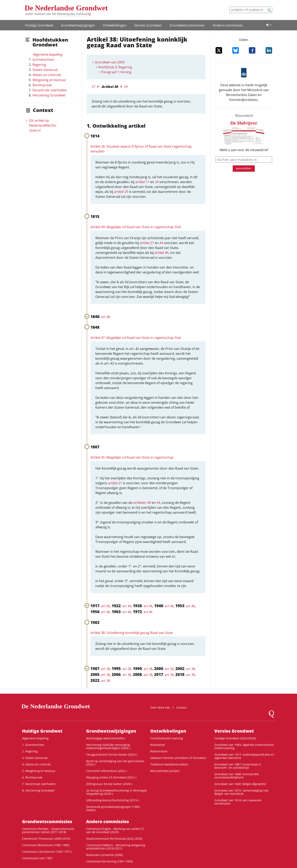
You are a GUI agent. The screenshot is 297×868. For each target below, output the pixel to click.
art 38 (106, 669)
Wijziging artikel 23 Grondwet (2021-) (111, 777)
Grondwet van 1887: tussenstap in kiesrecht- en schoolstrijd (238, 766)
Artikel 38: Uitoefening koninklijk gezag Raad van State (132, 633)
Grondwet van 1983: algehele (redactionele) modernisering (244, 746)
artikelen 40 (142, 503)
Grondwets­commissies (187, 25)
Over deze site (160, 707)
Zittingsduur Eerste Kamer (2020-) (109, 784)
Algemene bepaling (48, 54)
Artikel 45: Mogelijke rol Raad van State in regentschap (132, 457)
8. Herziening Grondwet (38, 790)
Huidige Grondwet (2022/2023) (235, 738)
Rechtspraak (42, 85)
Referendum (159, 751)
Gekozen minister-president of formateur (178, 758)
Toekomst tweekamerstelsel (169, 764)
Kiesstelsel (157, 745)
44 (161, 243)
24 (157, 182)
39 (126, 87)
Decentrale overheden (50, 90)
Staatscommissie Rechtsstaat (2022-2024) (114, 839)
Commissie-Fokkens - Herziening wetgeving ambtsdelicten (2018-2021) (116, 847)
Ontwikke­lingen (115, 25)
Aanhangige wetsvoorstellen (105, 738)
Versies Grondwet (148, 25)
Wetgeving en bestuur (49, 80)
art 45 (106, 606)
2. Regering (30, 751)
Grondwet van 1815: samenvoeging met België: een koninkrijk (241, 792)
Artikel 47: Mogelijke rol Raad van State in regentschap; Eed (136, 338)
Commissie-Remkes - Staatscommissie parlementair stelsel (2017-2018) (48, 830)
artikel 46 (162, 253)
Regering (39, 65)
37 (93, 87)
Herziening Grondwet (49, 95)
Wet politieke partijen (165, 771)
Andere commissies (228, 25)
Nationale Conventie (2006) (105, 855)
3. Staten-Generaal (35, 758)
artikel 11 (142, 182)
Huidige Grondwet (39, 25)
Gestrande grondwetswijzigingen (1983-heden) (113, 808)
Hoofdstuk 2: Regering (115, 67)
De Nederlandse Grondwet (66, 8)
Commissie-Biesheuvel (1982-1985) (46, 845)
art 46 (148, 606)
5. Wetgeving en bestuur (39, 771)
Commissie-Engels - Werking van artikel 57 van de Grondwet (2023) (115, 830)
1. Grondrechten (33, 745)
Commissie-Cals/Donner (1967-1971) (47, 852)
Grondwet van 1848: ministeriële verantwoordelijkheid (237, 776)
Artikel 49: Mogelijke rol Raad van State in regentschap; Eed (136, 227)
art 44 (127, 606)
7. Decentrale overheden (39, 784)
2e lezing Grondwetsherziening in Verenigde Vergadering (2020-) (117, 792)
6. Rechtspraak (32, 777)
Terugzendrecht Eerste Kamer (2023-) (112, 755)
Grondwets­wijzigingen (78, 25)
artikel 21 (115, 483)
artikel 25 (121, 192)
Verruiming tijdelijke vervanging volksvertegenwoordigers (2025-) (108, 746)
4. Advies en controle (36, 764)
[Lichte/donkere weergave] (269, 25)
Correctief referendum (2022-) (107, 771)
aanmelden (244, 168)
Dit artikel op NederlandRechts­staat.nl (43, 125)
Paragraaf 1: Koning (116, 72)
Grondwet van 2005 (110, 62)
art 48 (106, 317)
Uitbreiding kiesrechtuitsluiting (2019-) (112, 800)
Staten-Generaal (45, 70)
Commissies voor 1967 (37, 858)
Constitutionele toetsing (167, 738)
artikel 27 (147, 243)
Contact (182, 707)
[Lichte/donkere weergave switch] (269, 25)
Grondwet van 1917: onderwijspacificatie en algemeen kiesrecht (244, 756)
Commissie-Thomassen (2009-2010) (46, 839)
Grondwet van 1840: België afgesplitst (240, 784)
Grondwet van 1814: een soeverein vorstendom (238, 802)
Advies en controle (47, 75)
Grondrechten (43, 60)
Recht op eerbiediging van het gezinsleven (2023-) (115, 763)
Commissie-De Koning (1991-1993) (109, 861)
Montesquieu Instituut (72, 14)
